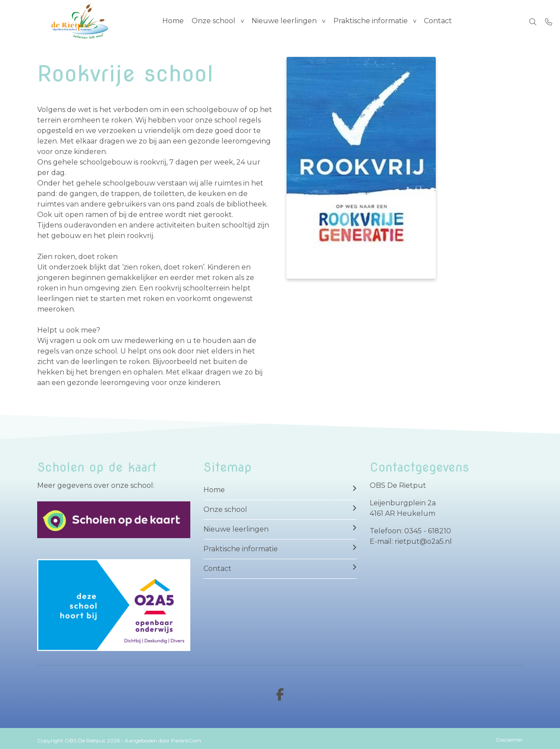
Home (173, 22)
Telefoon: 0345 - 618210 (410, 531)
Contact (441, 22)
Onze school (214, 22)
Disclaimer (509, 740)
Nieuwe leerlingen (286, 22)
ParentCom (186, 740)
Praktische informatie (373, 22)
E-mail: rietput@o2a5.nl (411, 541)
